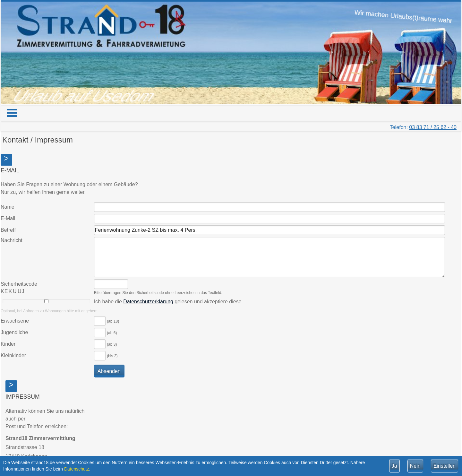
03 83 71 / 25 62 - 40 (433, 127)
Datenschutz (77, 469)
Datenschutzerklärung (148, 302)
